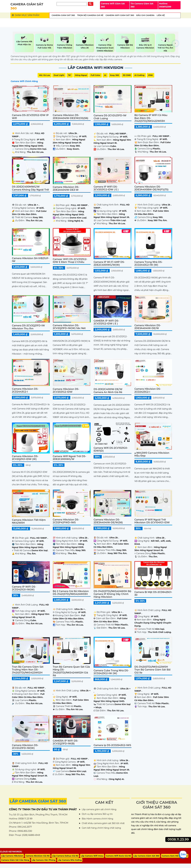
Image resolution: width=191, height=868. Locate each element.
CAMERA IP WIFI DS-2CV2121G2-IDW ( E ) (106, 322)
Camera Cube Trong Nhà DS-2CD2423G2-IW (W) (111, 672)
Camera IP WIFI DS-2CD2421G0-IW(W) (24, 588)
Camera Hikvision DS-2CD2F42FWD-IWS (66, 521)
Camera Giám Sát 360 (63, 15)
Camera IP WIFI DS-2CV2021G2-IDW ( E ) (106, 188)
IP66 (150, 75)
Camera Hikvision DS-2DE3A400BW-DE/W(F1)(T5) (151, 188)
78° (70, 75)
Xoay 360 (115, 75)
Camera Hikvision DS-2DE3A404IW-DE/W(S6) (108, 521)
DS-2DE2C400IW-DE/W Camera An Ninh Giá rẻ (108, 391)
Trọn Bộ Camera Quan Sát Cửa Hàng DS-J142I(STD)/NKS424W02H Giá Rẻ (71, 671)
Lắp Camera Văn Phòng (44, 860)
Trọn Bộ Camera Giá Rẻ (90, 15)
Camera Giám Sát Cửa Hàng (15, 860)
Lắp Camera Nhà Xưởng (70, 860)
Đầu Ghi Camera (145, 15)
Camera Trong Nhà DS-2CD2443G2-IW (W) (149, 263)
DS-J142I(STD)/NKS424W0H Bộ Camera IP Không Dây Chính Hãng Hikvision (112, 594)
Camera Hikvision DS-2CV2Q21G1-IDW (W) (25, 458)
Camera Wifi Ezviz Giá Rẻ (118, 856)
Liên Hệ (161, 15)
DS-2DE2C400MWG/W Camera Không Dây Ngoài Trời (30, 188)
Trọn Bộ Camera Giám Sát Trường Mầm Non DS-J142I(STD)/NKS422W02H (28, 670)
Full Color (95, 75)
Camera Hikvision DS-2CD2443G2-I (25, 390)
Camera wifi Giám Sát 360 (120, 15)
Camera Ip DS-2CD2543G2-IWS (112, 745)
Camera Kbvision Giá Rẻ (38, 856)
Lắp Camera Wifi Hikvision (95, 68)
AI (105, 75)
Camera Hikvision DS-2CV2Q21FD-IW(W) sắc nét (69, 327)
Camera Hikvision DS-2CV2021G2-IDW (66, 390)
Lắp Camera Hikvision (12, 856)
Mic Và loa (45, 75)
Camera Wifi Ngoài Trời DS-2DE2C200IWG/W (70, 458)
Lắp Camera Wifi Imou (92, 856)
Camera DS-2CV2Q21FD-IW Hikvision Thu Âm (28, 327)
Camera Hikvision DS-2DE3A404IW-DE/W (148, 327)
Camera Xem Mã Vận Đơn (175, 856)
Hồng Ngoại (81, 75)
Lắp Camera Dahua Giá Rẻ (65, 856)
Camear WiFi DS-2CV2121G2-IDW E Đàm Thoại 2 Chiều (70, 261)
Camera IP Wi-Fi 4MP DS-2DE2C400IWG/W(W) (109, 263)
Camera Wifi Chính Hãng (24, 81)
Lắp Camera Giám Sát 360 (146, 856)
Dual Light (59, 75)
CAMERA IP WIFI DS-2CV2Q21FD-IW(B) (66, 742)
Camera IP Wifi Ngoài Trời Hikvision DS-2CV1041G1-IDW (152, 521)
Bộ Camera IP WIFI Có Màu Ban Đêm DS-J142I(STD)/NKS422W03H (151, 118)
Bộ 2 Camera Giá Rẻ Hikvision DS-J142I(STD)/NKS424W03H (71, 593)
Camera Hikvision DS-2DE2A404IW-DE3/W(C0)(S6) (71, 117)
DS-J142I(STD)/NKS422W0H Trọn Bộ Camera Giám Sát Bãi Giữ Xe (153, 670)
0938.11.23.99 (178, 839)
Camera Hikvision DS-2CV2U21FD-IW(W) (25, 747)
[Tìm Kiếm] (72, 4)
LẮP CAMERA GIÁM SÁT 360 (38, 801)
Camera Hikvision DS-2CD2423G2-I (148, 390)
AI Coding (139, 75)
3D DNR (127, 75)
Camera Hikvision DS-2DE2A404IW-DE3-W (66, 188)
